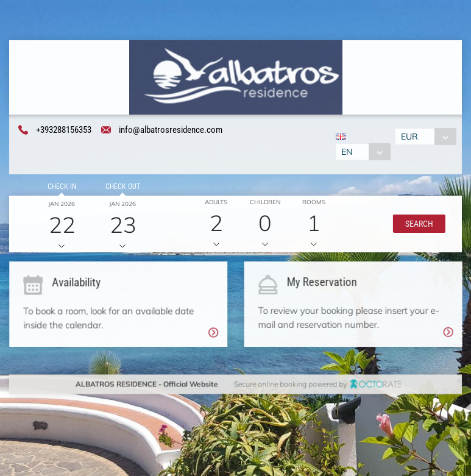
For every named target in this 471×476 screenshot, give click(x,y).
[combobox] (362, 152)
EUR (410, 137)
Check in (61, 188)
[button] (417, 225)
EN (346, 152)
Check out (121, 188)
